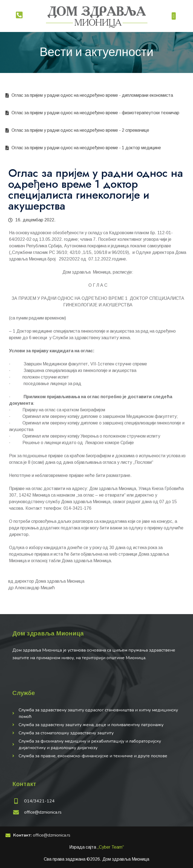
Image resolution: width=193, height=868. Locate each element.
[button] (174, 16)
